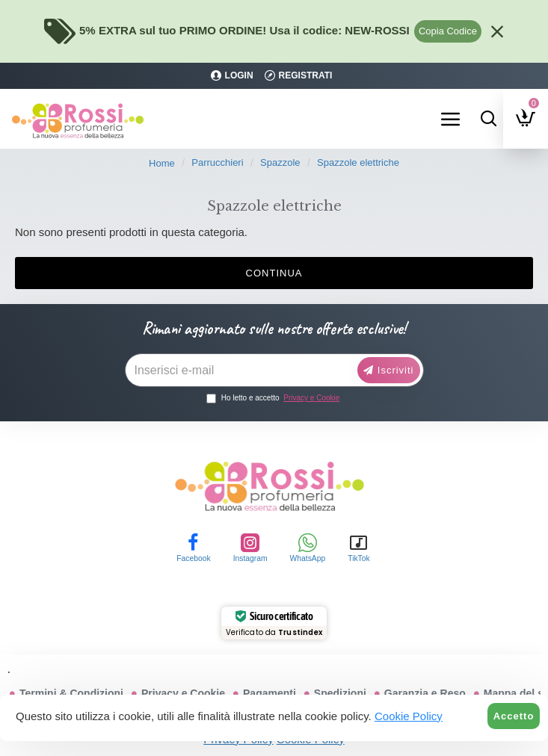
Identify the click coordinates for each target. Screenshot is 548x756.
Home (162, 163)
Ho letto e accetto (274, 398)
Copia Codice (448, 31)
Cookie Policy (409, 716)
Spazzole (280, 162)
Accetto (514, 716)
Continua (274, 273)
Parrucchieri (217, 162)
